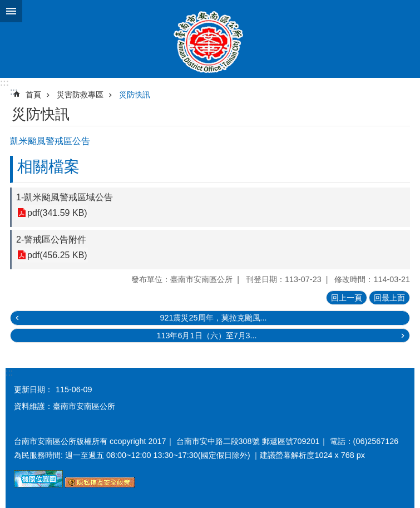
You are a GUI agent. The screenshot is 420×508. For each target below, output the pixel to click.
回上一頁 (347, 298)
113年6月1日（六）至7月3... (206, 336)
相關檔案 (48, 167)
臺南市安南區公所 (210, 39)
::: (4, 83)
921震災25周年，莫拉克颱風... (213, 318)
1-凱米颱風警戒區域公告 (65, 197)
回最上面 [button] (389, 298)
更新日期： (33, 389)
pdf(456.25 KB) (57, 255)
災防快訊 (135, 95)
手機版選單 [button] (11, 11)
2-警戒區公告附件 (51, 240)
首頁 (33, 95)
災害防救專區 (80, 95)
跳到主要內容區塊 (6, 6)
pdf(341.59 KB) (57, 213)
